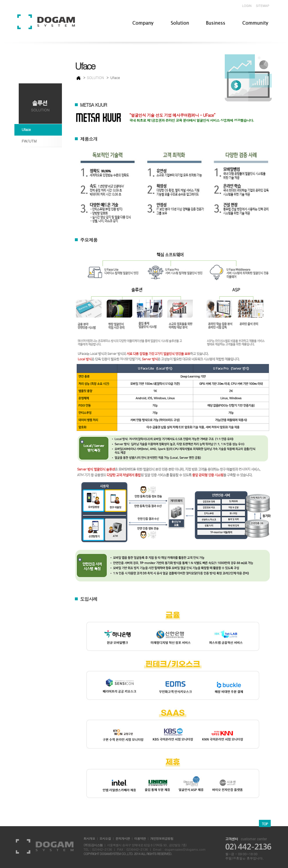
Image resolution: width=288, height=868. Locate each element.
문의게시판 (123, 838)
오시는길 (105, 838)
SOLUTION (95, 77)
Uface (26, 129)
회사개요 (89, 838)
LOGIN (247, 6)
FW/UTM (29, 141)
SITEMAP (263, 6)
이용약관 (140, 838)
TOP (265, 824)
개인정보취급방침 (162, 838)
